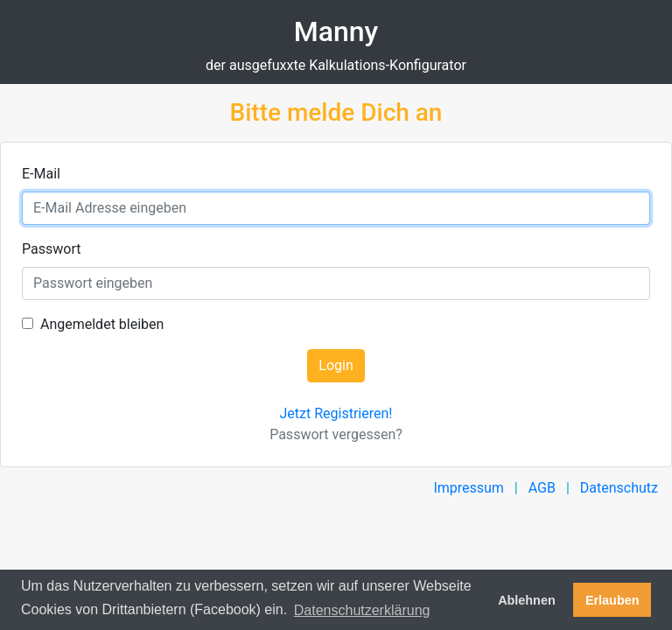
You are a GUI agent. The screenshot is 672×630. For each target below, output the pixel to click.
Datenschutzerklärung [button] (362, 610)
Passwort (51, 249)
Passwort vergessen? (336, 434)
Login (336, 365)
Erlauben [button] (612, 600)
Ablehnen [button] (527, 600)
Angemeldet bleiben (102, 324)
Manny (336, 31)
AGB (542, 488)
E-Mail (41, 174)
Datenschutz (619, 488)
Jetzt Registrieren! (336, 413)
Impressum (469, 488)
